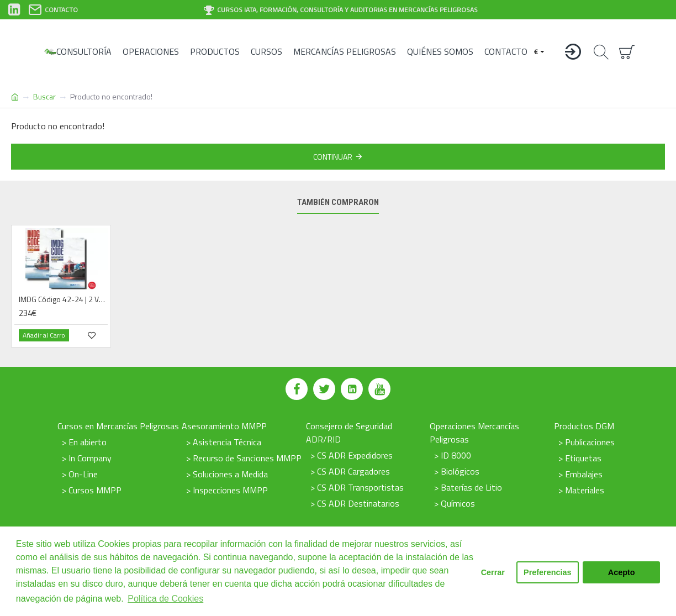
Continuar (333, 157)
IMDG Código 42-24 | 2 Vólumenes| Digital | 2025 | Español (63, 299)
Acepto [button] (622, 572)
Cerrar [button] (493, 572)
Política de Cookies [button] (165, 599)
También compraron (338, 202)
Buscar (44, 96)
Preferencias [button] (547, 572)
